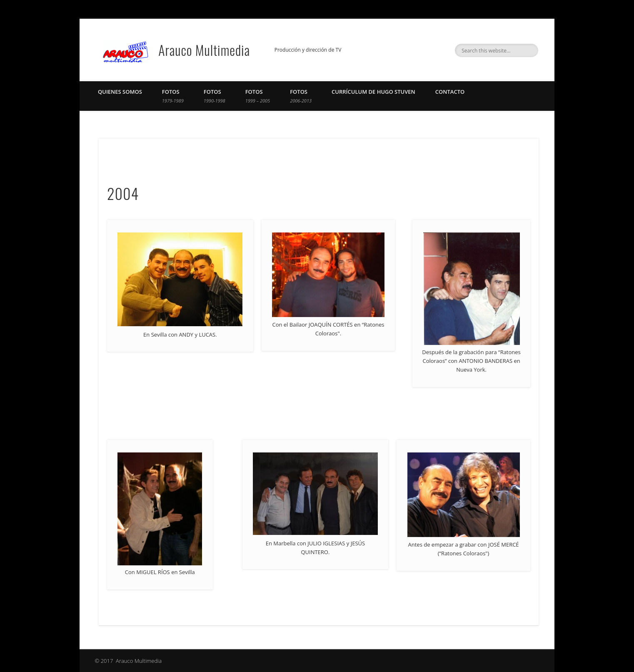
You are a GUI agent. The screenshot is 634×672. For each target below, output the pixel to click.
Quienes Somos (120, 92)
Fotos (173, 96)
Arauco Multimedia (204, 50)
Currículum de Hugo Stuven (373, 92)
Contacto (450, 92)
